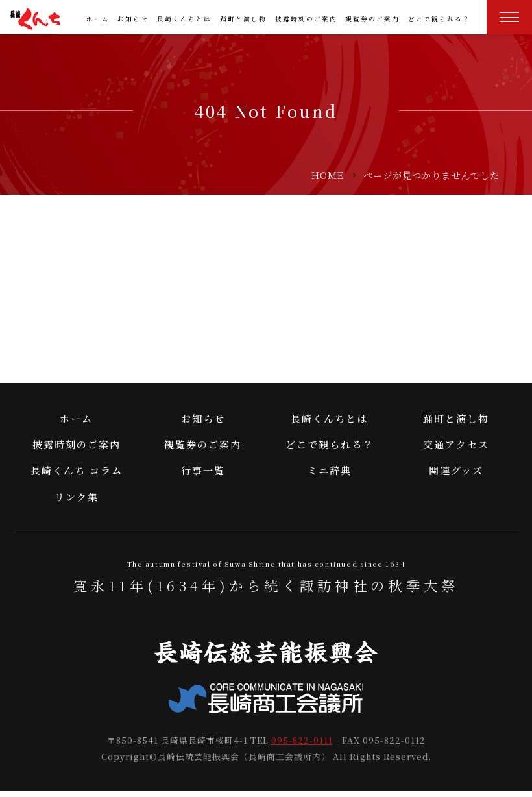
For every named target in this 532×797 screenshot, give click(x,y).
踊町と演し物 (243, 19)
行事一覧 (203, 475)
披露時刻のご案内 (306, 19)
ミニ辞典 (330, 475)
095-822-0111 (302, 746)
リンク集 (77, 502)
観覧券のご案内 (372, 19)
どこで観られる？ (439, 19)
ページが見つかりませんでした (431, 175)
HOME (328, 175)
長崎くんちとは (184, 19)
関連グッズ (456, 475)
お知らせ (133, 19)
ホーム (98, 19)
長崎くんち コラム (77, 475)
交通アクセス (456, 449)
